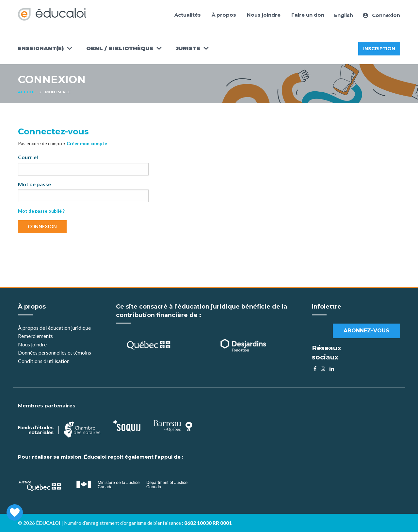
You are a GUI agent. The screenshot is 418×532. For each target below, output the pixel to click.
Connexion (381, 15)
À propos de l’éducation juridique (54, 328)
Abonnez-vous (366, 331)
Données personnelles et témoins (55, 352)
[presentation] (68, 251)
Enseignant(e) (41, 48)
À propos (224, 15)
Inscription (379, 49)
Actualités (188, 15)
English (344, 15)
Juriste (188, 48)
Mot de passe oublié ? (41, 211)
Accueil (27, 92)
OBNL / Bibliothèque (120, 48)
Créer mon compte (87, 143)
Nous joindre (264, 15)
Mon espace (58, 92)
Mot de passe (34, 184)
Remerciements (35, 336)
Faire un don (308, 15)
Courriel (28, 157)
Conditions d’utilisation (44, 361)
